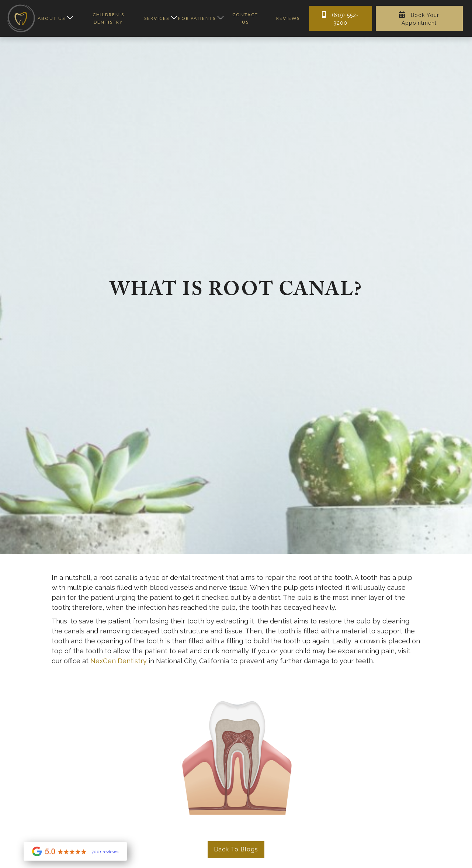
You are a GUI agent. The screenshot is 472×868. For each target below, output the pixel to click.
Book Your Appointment (419, 18)
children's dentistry (108, 18)
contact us (245, 18)
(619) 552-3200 (340, 18)
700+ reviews (105, 852)
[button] (53, 18)
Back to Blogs (236, 849)
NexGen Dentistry (119, 661)
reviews (288, 18)
